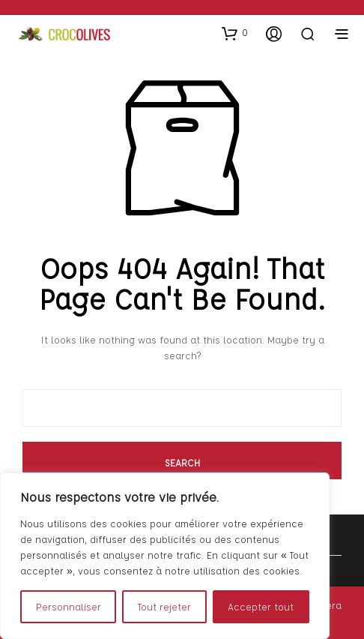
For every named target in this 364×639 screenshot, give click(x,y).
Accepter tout (261, 606)
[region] (165, 556)
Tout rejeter (164, 606)
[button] (235, 33)
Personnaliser (69, 606)
